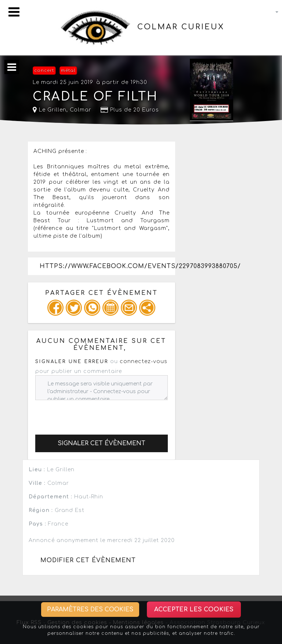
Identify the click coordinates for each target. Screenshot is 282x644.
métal (68, 71)
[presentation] (91, 414)
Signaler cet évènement (102, 443)
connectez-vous (144, 361)
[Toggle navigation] (14, 12)
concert (44, 71)
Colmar (81, 110)
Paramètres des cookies (90, 610)
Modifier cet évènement (88, 560)
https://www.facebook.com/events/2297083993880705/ (107, 266)
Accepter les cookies (194, 610)
